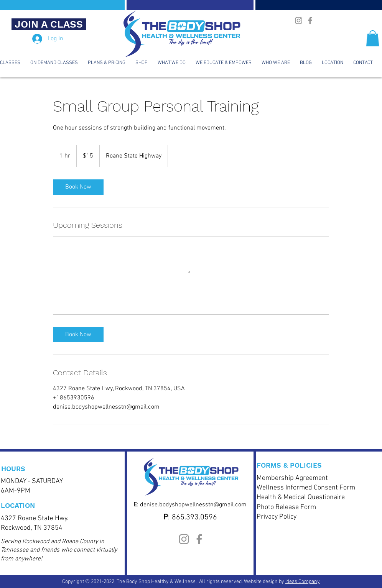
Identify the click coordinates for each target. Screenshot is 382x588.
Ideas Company (303, 582)
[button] (373, 38)
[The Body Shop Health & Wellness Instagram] (299, 21)
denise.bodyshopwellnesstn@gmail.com (193, 505)
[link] (78, 187)
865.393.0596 (194, 517)
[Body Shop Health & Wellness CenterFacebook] (310, 21)
